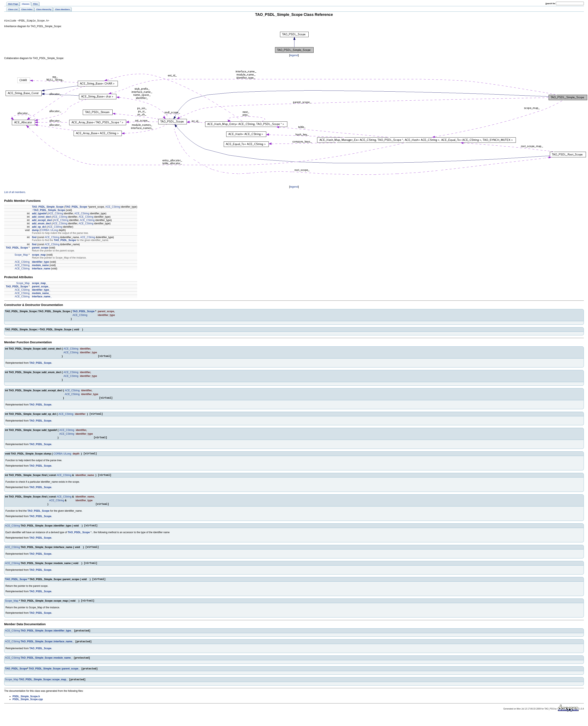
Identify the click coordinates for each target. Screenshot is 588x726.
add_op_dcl (39, 227)
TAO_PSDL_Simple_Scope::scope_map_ (43, 690)
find (34, 238)
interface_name (41, 269)
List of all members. (15, 193)
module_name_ (41, 294)
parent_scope (40, 248)
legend (294, 56)
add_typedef (39, 214)
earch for (550, 3)
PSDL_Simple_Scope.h (26, 707)
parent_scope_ (41, 287)
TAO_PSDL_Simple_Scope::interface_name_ (47, 650)
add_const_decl (41, 217)
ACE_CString (113, 207)
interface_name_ (42, 297)
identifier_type (40, 263)
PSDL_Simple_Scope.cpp (28, 710)
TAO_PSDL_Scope (76, 207)
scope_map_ (40, 284)
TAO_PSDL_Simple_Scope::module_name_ (46, 667)
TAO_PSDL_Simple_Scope (48, 207)
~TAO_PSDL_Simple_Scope (48, 211)
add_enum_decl (41, 224)
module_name (40, 266)
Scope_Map (21, 255)
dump (35, 231)
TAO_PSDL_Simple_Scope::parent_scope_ (54, 678)
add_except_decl (42, 221)
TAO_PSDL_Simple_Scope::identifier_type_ (47, 639)
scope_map (39, 255)
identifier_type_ (41, 290)
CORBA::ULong (49, 231)
